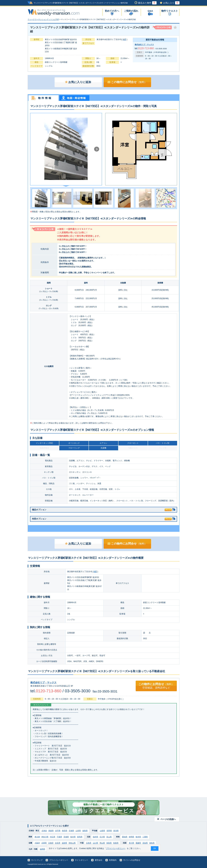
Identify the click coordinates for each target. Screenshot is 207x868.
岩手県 (58, 831)
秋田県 (65, 831)
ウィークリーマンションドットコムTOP (43, 19)
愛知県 (125, 837)
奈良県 (58, 843)
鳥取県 (109, 843)
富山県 (109, 837)
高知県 (145, 843)
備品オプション (102, 509)
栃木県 (73, 837)
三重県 (145, 837)
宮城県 (71, 831)
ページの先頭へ (168, 819)
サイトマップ (37, 860)
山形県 (78, 831)
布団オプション (102, 518)
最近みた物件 (147, 3)
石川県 (102, 837)
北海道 (44, 831)
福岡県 (42, 849)
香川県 (131, 843)
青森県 (51, 831)
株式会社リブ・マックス (144, 45)
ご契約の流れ (131, 11)
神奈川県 (45, 837)
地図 (124, 39)
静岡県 (131, 837)
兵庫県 (44, 843)
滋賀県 (64, 843)
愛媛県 (138, 843)
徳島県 (152, 843)
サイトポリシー (81, 860)
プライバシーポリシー (59, 860)
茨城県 (66, 837)
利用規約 (113, 860)
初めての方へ (112, 11)
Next (97, 149)
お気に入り (171, 3)
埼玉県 (53, 837)
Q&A (150, 11)
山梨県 (102, 831)
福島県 (85, 831)
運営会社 (99, 860)
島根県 (116, 843)
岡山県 (102, 843)
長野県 (109, 831)
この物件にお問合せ (127, 82)
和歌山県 (72, 843)
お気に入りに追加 (78, 82)
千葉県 (59, 837)
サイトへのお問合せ (132, 860)
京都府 (51, 843)
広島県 (89, 843)
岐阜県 (138, 837)
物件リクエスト (170, 11)
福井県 (95, 837)
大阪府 (37, 843)
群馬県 (80, 837)
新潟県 (116, 831)
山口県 (95, 843)
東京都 (37, 837)
